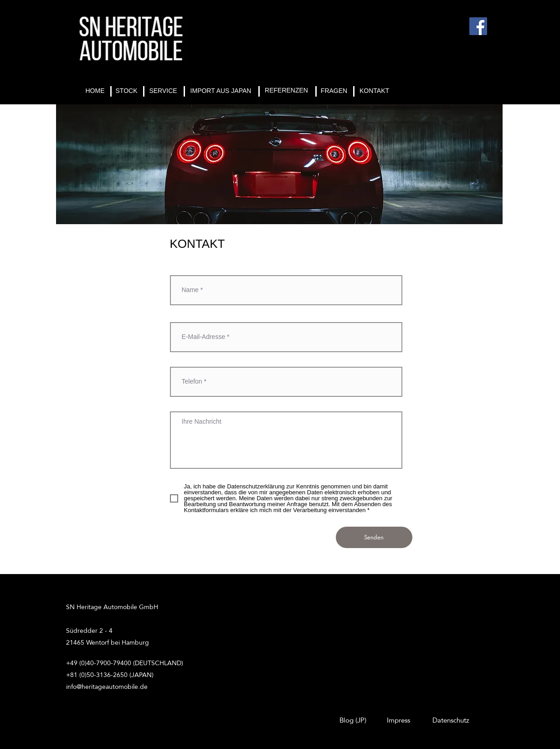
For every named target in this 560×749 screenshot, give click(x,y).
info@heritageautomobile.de (107, 687)
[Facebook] (478, 26)
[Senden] (374, 537)
